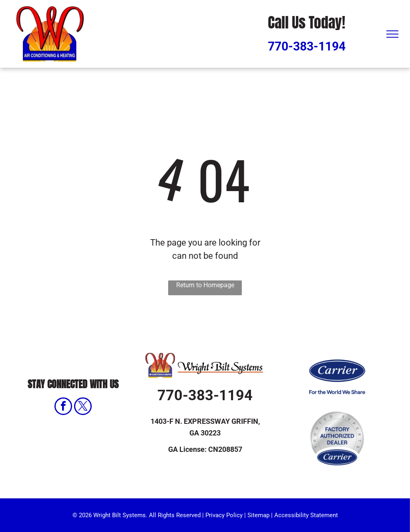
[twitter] (83, 407)
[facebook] (63, 407)
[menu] (392, 34)
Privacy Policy (224, 515)
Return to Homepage (205, 285)
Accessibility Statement (306, 515)
